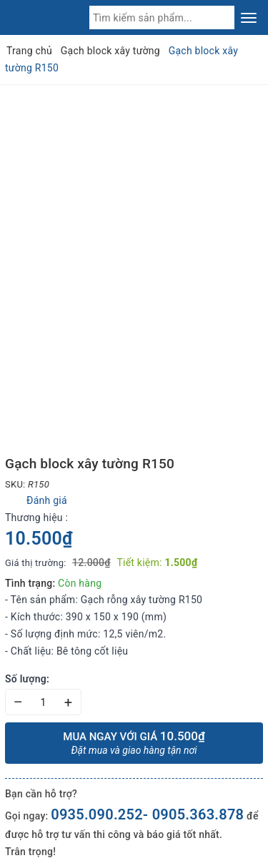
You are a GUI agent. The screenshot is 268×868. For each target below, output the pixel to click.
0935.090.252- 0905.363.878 (147, 814)
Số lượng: (27, 679)
